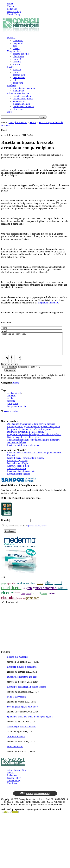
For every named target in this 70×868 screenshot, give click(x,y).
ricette (7, 597)
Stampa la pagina (10, 416)
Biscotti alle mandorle (17, 661)
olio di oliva (18, 56)
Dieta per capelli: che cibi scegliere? (24, 441)
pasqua (4, 588)
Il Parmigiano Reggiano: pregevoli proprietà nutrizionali (33, 431)
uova (40, 587)
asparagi (21, 602)
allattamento (19, 91)
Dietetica (11, 38)
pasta (15, 72)
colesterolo (18, 41)
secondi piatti (19, 75)
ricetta (16, 592)
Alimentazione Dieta (17, 774)
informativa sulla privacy (37, 530)
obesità (16, 48)
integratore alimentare (48, 303)
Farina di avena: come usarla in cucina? (26, 462)
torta (17, 597)
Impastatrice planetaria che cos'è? (23, 681)
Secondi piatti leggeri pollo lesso (22, 711)
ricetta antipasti (14, 397)
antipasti (17, 70)
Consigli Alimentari (18, 122)
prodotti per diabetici (23, 96)
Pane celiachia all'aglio (18, 468)
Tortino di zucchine (16, 741)
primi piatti (18, 83)
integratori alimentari (42, 592)
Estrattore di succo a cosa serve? (22, 671)
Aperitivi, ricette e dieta (18, 470)
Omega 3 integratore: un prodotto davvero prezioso (31, 428)
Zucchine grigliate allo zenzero (22, 731)
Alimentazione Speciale (18, 93)
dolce (24, 593)
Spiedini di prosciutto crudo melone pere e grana (30, 721)
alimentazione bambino (24, 88)
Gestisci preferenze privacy (35, 798)
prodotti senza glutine (23, 99)
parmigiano (12, 408)
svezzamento (19, 101)
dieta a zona (18, 109)
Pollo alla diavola (15, 751)
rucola (10, 403)
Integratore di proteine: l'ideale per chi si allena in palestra (34, 439)
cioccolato (9, 602)
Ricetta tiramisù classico (18, 478)
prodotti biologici (21, 54)
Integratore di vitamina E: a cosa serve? (26, 436)
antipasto (11, 400)
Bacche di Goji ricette (17, 465)
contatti (11, 777)
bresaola (11, 405)
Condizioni (12, 788)
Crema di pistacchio (16, 473)
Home (10, 4)
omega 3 (17, 59)
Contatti (11, 6)
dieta (15, 46)
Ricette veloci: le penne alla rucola (23, 449)
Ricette (10, 67)
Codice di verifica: (10, 368)
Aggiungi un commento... (36, 346)
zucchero (31, 587)
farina (51, 598)
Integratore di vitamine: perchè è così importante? (30, 434)
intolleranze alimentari (23, 107)
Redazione (12, 9)
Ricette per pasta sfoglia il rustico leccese (26, 691)
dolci (15, 80)
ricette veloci (19, 77)
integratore (26, 598)
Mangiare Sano (14, 51)
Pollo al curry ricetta (17, 701)
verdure (21, 587)
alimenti (17, 64)
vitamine (17, 62)
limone (44, 598)
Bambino (11, 85)
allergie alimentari (21, 104)
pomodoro (33, 602)
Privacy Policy (14, 12)
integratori (18, 43)
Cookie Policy (14, 14)
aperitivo (12, 588)
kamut (62, 592)
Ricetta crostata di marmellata (21, 475)
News (10, 112)
